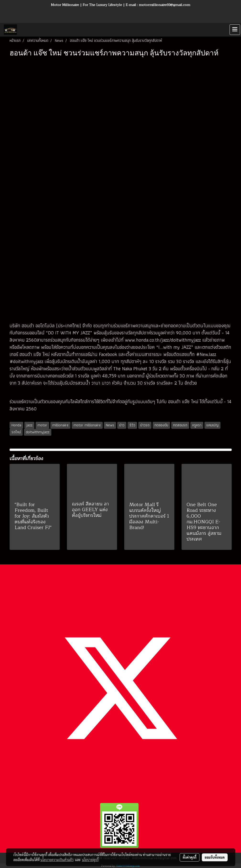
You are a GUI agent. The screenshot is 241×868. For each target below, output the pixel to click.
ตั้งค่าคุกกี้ (190, 857)
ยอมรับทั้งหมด (215, 857)
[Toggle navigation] (235, 30)
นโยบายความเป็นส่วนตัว (57, 860)
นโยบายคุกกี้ (90, 860)
